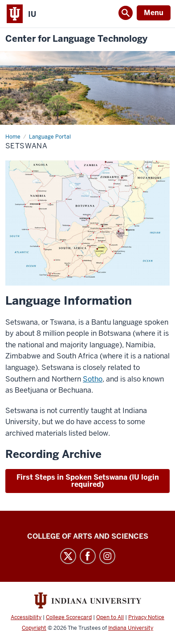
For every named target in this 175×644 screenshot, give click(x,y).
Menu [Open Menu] (154, 13)
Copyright (34, 628)
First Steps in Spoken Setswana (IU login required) (88, 481)
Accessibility (26, 617)
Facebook (88, 556)
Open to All (110, 617)
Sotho (93, 379)
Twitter (68, 556)
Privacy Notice (146, 617)
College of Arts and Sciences (88, 536)
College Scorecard (69, 617)
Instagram (107, 556)
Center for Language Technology (76, 39)
